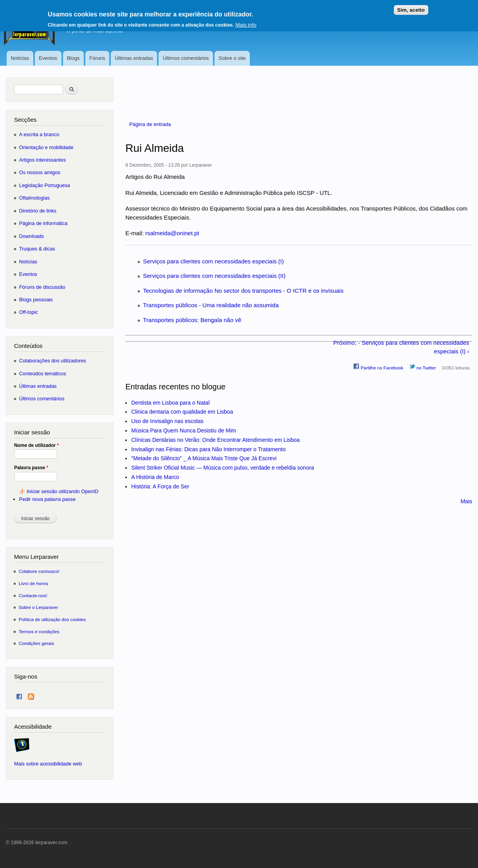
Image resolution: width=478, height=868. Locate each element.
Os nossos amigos (40, 172)
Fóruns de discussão (42, 287)
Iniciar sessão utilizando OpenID (62, 491)
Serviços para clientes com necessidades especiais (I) (213, 261)
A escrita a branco (39, 134)
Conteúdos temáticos (43, 374)
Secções (25, 120)
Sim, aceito (411, 7)
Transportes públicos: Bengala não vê (192, 320)
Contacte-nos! (33, 595)
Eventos (48, 58)
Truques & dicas (37, 249)
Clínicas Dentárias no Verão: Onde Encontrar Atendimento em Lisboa (215, 440)
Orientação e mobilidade (46, 147)
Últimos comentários (186, 58)
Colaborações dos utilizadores (53, 361)
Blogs (73, 58)
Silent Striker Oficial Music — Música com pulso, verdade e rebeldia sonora (223, 468)
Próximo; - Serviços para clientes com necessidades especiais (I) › (401, 347)
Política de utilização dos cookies (52, 619)
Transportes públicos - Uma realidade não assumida (211, 305)
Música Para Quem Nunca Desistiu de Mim (184, 430)
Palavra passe (31, 468)
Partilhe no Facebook (378, 367)
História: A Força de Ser (160, 486)
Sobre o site (232, 58)
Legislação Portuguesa (45, 185)
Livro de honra (33, 583)
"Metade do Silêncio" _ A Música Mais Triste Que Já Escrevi (204, 458)
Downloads (32, 236)
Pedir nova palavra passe (47, 499)
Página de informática (43, 223)
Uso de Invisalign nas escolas (167, 421)
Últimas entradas (134, 58)
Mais (466, 501)
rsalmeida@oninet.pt (172, 233)
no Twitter (423, 367)
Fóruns (97, 58)
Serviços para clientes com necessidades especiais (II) (214, 276)
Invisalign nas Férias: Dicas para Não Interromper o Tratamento (208, 449)
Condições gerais (36, 643)
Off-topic (29, 312)
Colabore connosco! (39, 571)
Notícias (20, 58)
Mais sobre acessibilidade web (48, 764)
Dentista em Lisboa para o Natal (170, 403)
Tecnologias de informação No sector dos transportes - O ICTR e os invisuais (243, 291)
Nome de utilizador (36, 445)
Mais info (246, 22)
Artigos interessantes (42, 160)
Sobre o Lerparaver (39, 607)
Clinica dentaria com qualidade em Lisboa (182, 412)
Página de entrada (150, 124)
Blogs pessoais (36, 300)
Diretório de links (38, 211)
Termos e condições (39, 631)
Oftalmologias (34, 198)
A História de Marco (155, 477)
